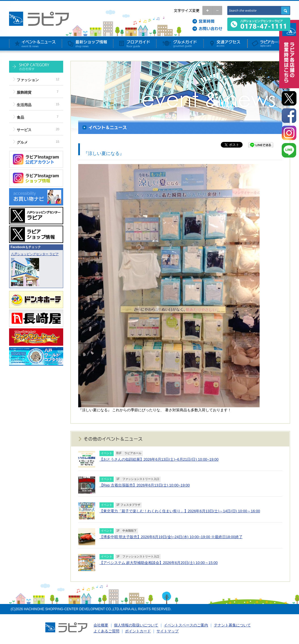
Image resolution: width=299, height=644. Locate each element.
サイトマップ (167, 631)
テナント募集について (232, 625)
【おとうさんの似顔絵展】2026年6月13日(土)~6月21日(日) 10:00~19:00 (159, 459)
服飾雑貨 (24, 92)
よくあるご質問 (106, 631)
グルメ (22, 142)
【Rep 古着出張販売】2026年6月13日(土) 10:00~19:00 (145, 485)
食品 (20, 117)
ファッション (28, 80)
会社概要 (101, 625)
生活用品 (24, 105)
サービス (24, 130)
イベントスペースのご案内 (186, 625)
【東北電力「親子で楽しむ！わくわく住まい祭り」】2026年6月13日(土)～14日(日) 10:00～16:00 (180, 511)
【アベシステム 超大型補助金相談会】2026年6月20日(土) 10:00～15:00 (159, 563)
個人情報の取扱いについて (136, 625)
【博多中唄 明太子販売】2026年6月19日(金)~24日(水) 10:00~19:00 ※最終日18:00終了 (171, 537)
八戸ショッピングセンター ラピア (35, 254)
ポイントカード (138, 631)
